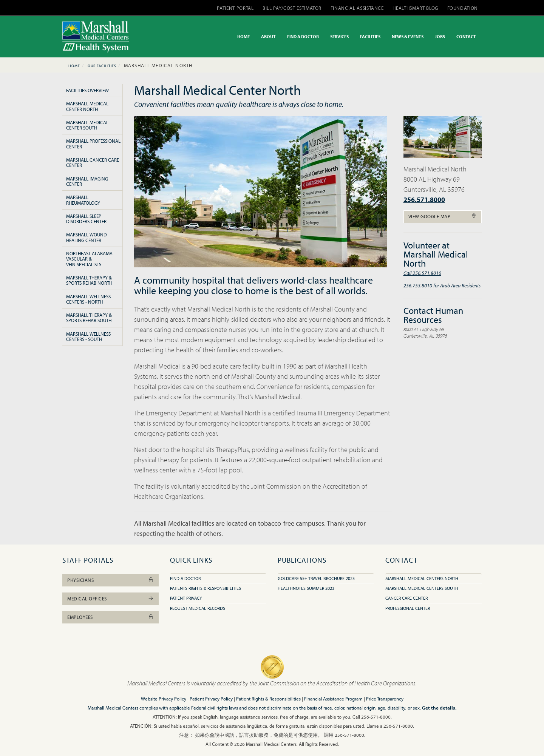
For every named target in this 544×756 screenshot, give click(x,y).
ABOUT (268, 36)
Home (74, 66)
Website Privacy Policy (164, 699)
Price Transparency (385, 699)
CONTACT (466, 36)
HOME (243, 36)
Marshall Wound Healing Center (87, 237)
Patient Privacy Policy (211, 699)
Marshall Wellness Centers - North (88, 299)
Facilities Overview (87, 90)
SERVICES (339, 36)
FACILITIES (370, 36)
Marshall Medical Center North (87, 106)
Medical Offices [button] (110, 599)
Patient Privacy (186, 598)
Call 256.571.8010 (422, 273)
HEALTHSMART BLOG (415, 8)
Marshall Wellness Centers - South (88, 336)
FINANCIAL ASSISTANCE (357, 8)
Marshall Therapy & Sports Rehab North (89, 280)
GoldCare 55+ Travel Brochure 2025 (316, 578)
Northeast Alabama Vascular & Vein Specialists (89, 259)
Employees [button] (110, 617)
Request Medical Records (198, 608)
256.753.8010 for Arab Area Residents (442, 285)
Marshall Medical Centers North (422, 578)
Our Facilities (102, 66)
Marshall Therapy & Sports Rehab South (89, 318)
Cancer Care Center (406, 598)
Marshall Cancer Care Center (93, 162)
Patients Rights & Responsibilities (206, 588)
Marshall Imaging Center (87, 181)
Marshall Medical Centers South (422, 588)
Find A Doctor (185, 578)
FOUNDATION (463, 8)
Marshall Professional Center (93, 143)
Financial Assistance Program (333, 699)
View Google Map (443, 216)
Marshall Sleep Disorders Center (86, 219)
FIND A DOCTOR (303, 36)
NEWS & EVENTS (408, 36)
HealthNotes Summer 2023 (306, 588)
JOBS (440, 36)
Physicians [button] (110, 580)
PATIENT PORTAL (235, 8)
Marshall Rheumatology (83, 200)
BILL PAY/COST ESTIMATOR (292, 8)
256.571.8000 (424, 200)
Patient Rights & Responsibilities (268, 699)
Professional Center (408, 608)
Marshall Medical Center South (87, 125)
